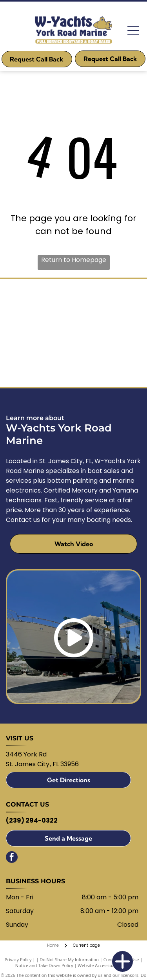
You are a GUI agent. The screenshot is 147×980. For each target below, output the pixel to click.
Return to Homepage (74, 260)
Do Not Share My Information (69, 959)
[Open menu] (133, 31)
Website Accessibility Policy (105, 965)
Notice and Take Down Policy (44, 965)
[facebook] (12, 858)
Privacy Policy (18, 959)
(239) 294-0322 (32, 820)
